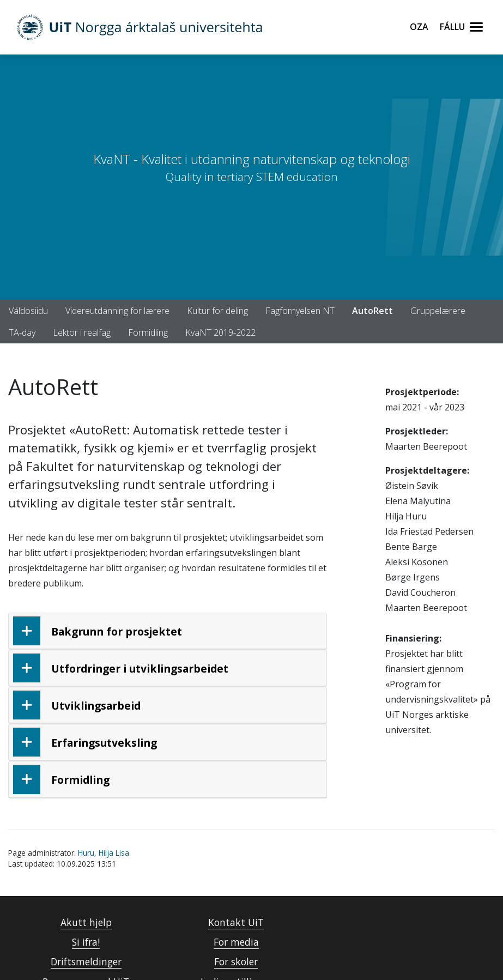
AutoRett (372, 311)
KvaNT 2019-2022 (220, 332)
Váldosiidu (28, 311)
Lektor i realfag (82, 332)
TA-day (22, 332)
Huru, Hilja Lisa (104, 853)
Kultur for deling (217, 311)
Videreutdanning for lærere (117, 311)
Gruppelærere (438, 311)
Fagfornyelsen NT (300, 311)
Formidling (148, 332)
